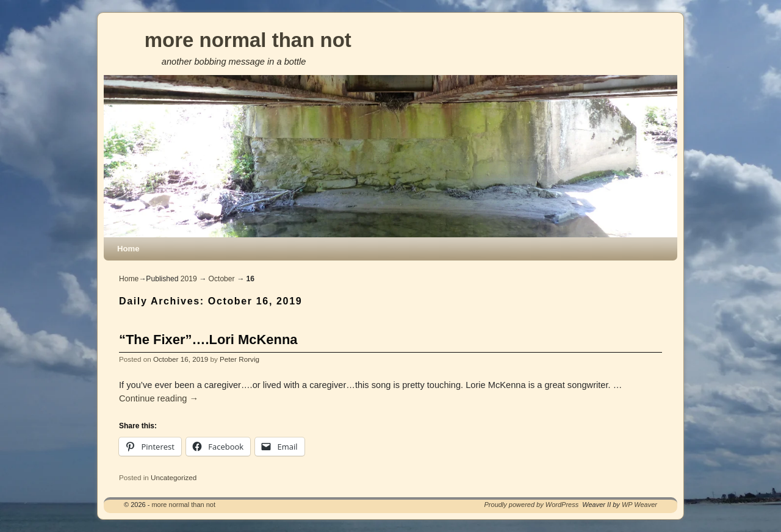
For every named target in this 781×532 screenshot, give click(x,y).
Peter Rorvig (239, 359)
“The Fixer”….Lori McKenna (208, 340)
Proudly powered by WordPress (532, 505)
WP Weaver (639, 505)
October (222, 279)
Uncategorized (174, 477)
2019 (189, 279)
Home (128, 249)
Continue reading (159, 398)
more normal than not (248, 40)
